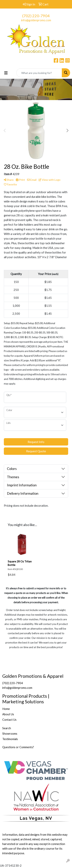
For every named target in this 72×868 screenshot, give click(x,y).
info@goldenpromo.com (36, 20)
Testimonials (10, 739)
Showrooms (10, 734)
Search (7, 728)
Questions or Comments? (18, 747)
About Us (8, 714)
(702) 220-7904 (36, 16)
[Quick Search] (39, 73)
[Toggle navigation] (6, 73)
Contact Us (9, 720)
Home (6, 709)
